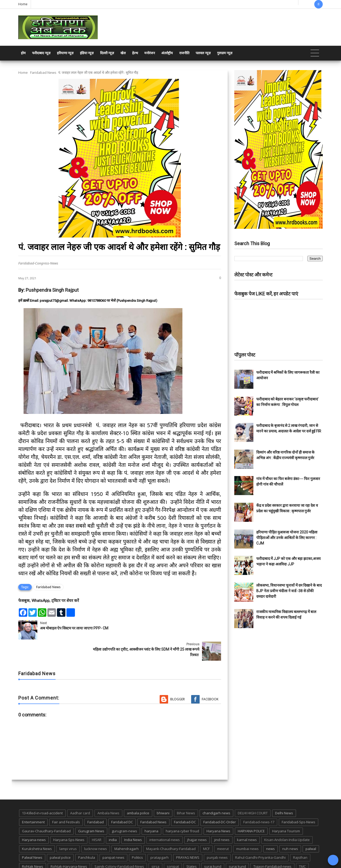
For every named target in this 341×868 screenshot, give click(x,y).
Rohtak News (33, 845)
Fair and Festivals (66, 801)
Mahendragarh (127, 828)
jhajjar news (197, 819)
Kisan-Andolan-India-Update (287, 819)
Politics (137, 837)
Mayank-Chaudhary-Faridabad (171, 828)
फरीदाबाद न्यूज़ (41, 53)
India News (133, 819)
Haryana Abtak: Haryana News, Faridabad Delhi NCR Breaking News (69, 863)
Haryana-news (34, 819)
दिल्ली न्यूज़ (107, 53)
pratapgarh (160, 837)
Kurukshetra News (37, 828)
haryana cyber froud (182, 810)
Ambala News (108, 792)
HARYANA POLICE (251, 810)
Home (23, 4)
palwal (311, 828)
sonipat (173, 845)
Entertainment (33, 801)
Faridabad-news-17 (259, 801)
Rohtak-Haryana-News (69, 845)
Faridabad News (43, 72)
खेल (123, 53)
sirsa (155, 845)
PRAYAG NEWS (188, 837)
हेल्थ (135, 53)
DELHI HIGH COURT (253, 792)
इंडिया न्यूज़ (87, 53)
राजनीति (184, 53)
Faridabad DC (122, 801)
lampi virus (68, 828)
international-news (165, 819)
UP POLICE (51, 854)
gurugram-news (124, 810)
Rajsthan (300, 837)
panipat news (113, 837)
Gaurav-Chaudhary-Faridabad (46, 810)
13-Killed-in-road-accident (42, 792)
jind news (222, 819)
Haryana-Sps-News (69, 819)
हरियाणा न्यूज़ (65, 53)
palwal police (60, 837)
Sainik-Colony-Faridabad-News (119, 845)
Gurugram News (91, 810)
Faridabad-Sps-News (299, 801)
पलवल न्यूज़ (203, 53)
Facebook (210, 678)
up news (29, 854)
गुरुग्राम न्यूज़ (225, 53)
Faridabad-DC (185, 801)
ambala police (138, 792)
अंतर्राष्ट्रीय (167, 53)
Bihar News (186, 792)
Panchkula (87, 837)
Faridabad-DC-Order (220, 801)
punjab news (217, 837)
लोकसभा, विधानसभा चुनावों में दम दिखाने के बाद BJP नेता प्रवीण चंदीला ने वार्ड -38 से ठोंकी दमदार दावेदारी (289, 591)
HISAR (97, 819)
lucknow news (96, 828)
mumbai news (247, 828)
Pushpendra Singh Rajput (52, 290)
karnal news (247, 819)
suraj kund (213, 845)
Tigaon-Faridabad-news (272, 845)
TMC (302, 845)
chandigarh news (216, 792)
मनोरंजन (150, 53)
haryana (151, 810)
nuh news (290, 828)
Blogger (178, 678)
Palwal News (32, 837)
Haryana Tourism (286, 810)
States (192, 845)
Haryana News (218, 810)
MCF (206, 828)
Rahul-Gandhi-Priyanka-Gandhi (260, 837)
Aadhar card (80, 792)
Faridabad (96, 801)
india (113, 819)
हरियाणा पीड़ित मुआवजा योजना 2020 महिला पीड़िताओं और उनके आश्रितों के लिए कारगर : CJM (287, 538)
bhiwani (163, 792)
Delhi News (284, 792)
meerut (223, 828)
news (270, 828)
